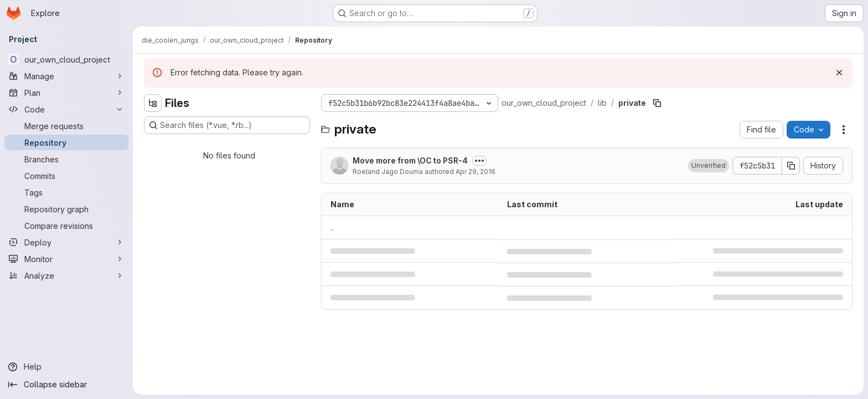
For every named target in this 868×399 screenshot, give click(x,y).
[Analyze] (66, 275)
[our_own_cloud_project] (66, 59)
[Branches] (66, 159)
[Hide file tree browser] (153, 103)
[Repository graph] (66, 209)
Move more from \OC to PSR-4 (410, 160)
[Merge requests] (66, 126)
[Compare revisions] (66, 226)
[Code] (66, 109)
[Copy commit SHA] (791, 166)
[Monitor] (66, 259)
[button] (709, 166)
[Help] (66, 367)
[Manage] (66, 76)
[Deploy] (66, 242)
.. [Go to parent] (332, 227)
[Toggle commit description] (479, 161)
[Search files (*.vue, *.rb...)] (227, 125)
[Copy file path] (657, 103)
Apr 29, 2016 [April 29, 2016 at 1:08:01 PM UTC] (476, 172)
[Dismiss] (839, 73)
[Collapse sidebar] (66, 385)
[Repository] (66, 142)
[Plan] (66, 93)
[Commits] (66, 176)
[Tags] (66, 192)
